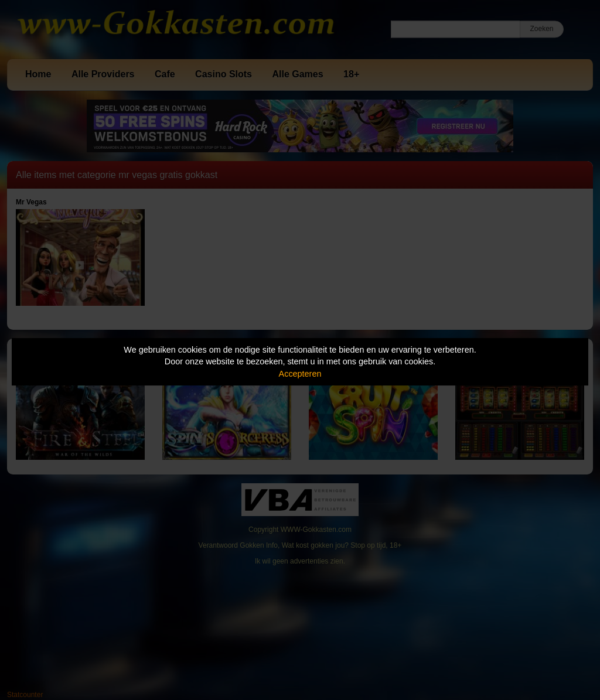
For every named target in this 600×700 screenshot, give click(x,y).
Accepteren (300, 374)
